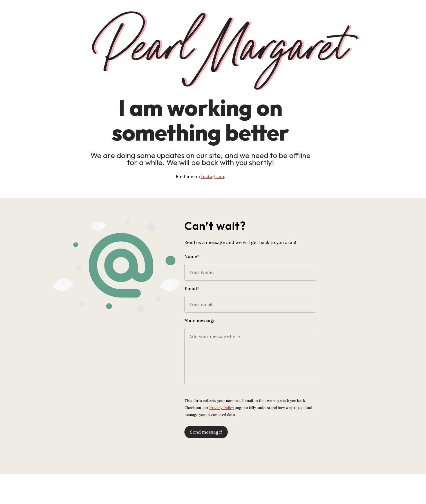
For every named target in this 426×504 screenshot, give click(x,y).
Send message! (235, 426)
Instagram (225, 176)
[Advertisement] (213, 486)
